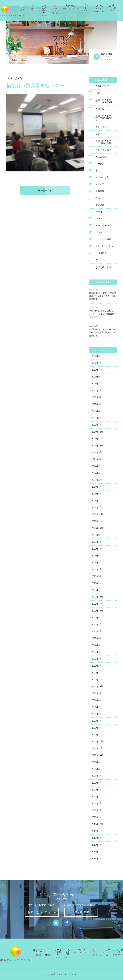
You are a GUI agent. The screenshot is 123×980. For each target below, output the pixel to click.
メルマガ (104, 8)
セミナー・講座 (103, 240)
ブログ (91, 8)
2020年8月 (97, 770)
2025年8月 (97, 384)
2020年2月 (97, 811)
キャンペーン (102, 226)
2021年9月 (97, 694)
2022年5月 (97, 646)
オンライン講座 (103, 151)
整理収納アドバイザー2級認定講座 (104, 143)
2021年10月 (97, 687)
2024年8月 (97, 460)
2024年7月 (97, 467)
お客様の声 (60, 9)
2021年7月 (97, 708)
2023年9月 (97, 536)
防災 (98, 135)
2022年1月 (97, 673)
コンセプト (101, 128)
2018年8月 (97, 859)
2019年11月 (97, 832)
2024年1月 (97, 508)
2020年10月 (97, 756)
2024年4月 (97, 488)
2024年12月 (97, 432)
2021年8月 (97, 701)
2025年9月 (97, 377)
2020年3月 (97, 804)
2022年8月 (97, 625)
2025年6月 (97, 398)
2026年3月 (97, 357)
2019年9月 (97, 839)
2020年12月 (97, 742)
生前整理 (100, 192)
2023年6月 (97, 556)
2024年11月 (97, 439)
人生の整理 (101, 157)
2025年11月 (97, 371)
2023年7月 (97, 549)
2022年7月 (97, 632)
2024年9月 (97, 453)
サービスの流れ (49, 10)
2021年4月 (97, 722)
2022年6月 (97, 639)
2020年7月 (97, 777)
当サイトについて (28, 10)
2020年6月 (97, 784)
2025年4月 (97, 412)
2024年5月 (97, 481)
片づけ (99, 213)
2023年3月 (97, 577)
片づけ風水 (101, 254)
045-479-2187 (81, 912)
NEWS (99, 219)
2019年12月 (97, 825)
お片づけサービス (104, 247)
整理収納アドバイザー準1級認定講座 (104, 119)
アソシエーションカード (104, 269)
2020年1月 (97, 818)
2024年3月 (97, 494)
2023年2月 (97, 584)
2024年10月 (97, 446)
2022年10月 (97, 611)
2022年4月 (97, 653)
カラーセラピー (103, 261)
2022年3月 (97, 660)
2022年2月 (97, 666)
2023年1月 (97, 591)
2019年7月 (97, 852)
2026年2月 (97, 364)
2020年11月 (97, 749)
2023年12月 (97, 515)
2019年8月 (97, 845)
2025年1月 (97, 426)
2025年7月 (97, 391)
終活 (98, 199)
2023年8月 (97, 543)
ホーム (14, 60)
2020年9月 (97, 763)
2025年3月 (97, 419)
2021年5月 (97, 715)
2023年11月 (97, 522)
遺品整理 (100, 206)
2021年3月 (97, 728)
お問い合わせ (118, 952)
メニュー (39, 8)
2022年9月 (97, 618)
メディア (100, 185)
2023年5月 (97, 563)
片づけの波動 (102, 178)
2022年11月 (97, 605)
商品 (98, 93)
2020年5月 (97, 790)
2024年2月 (97, 501)
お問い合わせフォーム (42, 912)
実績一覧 (76, 7)
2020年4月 (97, 797)
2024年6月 (97, 474)
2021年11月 (97, 680)
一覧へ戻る (45, 191)
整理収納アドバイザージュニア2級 (104, 101)
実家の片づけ (102, 87)
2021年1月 (97, 735)
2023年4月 (97, 570)
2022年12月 (97, 598)
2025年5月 (97, 405)
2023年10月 (97, 529)
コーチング (101, 164)
